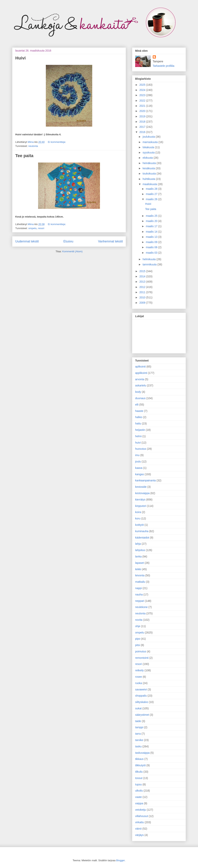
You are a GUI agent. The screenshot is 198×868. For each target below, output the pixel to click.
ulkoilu (139, 791)
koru (138, 518)
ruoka (139, 683)
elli (137, 405)
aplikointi (140, 367)
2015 (143, 271)
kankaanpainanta (146, 480)
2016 (143, 132)
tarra (138, 734)
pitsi (138, 645)
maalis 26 (152, 199)
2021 (143, 106)
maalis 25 (152, 216)
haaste (139, 411)
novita (139, 620)
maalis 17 (152, 226)
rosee (139, 677)
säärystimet (142, 715)
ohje (138, 626)
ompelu (32, 228)
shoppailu (141, 696)
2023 (143, 95)
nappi (138, 588)
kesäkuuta (149, 168)
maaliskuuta (150, 184)
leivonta (140, 575)
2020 (143, 111)
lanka (138, 556)
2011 (143, 292)
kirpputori (141, 506)
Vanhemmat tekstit (110, 241)
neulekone (141, 607)
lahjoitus (140, 550)
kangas (140, 474)
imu (137, 455)
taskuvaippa (142, 753)
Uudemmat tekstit (27, 241)
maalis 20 (152, 221)
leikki (138, 569)
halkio (139, 417)
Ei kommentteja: (57, 142)
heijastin (140, 430)
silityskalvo (142, 702)
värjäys (139, 835)
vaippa (139, 803)
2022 (143, 101)
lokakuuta (149, 147)
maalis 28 (152, 189)
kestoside (141, 487)
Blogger (120, 860)
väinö (138, 829)
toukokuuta (149, 174)
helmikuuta (149, 259)
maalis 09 (152, 242)
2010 (143, 297)
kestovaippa (142, 493)
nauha (139, 594)
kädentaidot (142, 538)
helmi (138, 436)
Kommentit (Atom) (72, 251)
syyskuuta (149, 152)
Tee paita (24, 156)
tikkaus (139, 759)
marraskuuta (150, 142)
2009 (143, 303)
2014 (143, 276)
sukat (138, 708)
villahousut (142, 816)
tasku (138, 746)
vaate (138, 797)
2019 (143, 116)
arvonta (140, 379)
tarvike (139, 740)
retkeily (139, 670)
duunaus (140, 398)
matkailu (140, 582)
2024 (143, 90)
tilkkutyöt (140, 765)
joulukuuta (149, 137)
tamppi (139, 727)
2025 (143, 85)
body (138, 392)
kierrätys (140, 500)
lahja (138, 544)
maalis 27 (152, 194)
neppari (140, 601)
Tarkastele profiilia (164, 66)
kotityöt (139, 525)
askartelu (141, 385)
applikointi (141, 373)
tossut (139, 778)
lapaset (140, 563)
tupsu (138, 784)
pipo (138, 639)
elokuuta (148, 158)
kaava (139, 468)
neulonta (33, 146)
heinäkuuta (149, 163)
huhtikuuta (149, 179)
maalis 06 (152, 247)
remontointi (142, 658)
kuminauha (142, 531)
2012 (143, 287)
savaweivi (141, 689)
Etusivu (68, 241)
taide (138, 721)
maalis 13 (152, 237)
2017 (143, 127)
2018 (143, 122)
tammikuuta (150, 264)
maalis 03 (152, 253)
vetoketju (141, 810)
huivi (138, 443)
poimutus (141, 651)
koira (138, 512)
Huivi (20, 58)
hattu (138, 423)
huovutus (141, 449)
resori (41, 228)
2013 (143, 282)
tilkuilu (139, 772)
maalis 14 (152, 232)
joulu (138, 462)
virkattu (140, 822)
